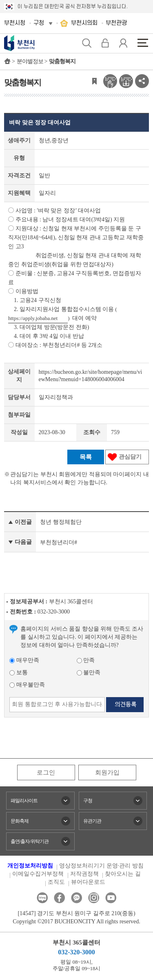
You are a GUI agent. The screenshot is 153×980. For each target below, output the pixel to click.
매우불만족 (27, 685)
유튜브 (111, 898)
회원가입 (107, 773)
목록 (86, 457)
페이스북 (59, 898)
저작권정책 (84, 874)
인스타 (94, 898)
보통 (19, 672)
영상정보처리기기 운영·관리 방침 (101, 866)
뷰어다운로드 (88, 882)
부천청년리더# (59, 542)
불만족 (89, 672)
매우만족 (24, 660)
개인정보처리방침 (30, 866)
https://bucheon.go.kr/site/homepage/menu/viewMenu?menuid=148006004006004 (91, 376)
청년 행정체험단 (61, 522)
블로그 (42, 898)
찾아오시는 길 (123, 874)
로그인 (46, 773)
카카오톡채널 (76, 898)
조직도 (56, 882)
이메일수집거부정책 (38, 874)
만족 (86, 660)
